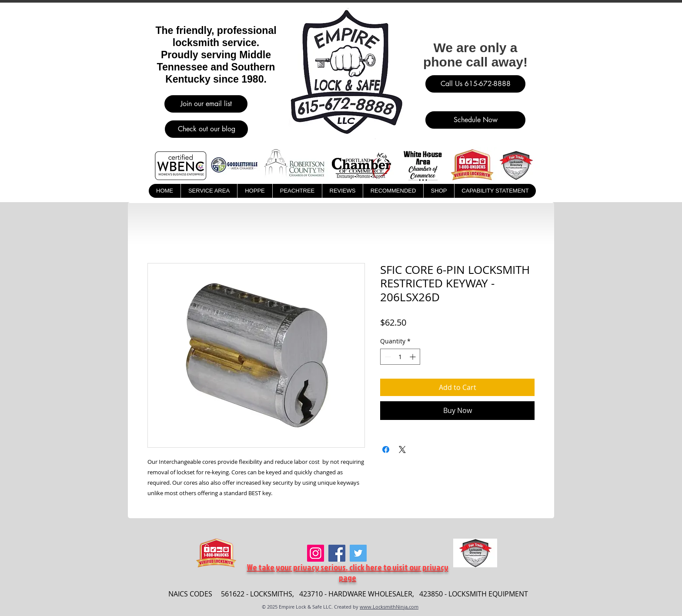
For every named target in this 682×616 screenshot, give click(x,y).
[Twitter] (358, 553)
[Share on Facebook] (386, 450)
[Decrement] (387, 357)
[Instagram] (316, 553)
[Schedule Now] (475, 120)
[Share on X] (402, 450)
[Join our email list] (206, 104)
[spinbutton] (400, 357)
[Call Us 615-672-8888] (475, 84)
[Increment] (413, 357)
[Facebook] (337, 553)
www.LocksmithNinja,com (389, 607)
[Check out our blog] (206, 129)
